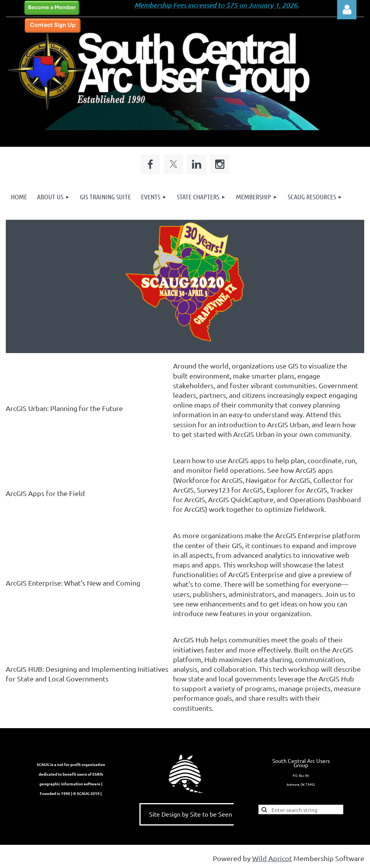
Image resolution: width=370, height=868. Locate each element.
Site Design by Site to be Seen (191, 814)
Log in (347, 10)
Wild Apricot (272, 858)
